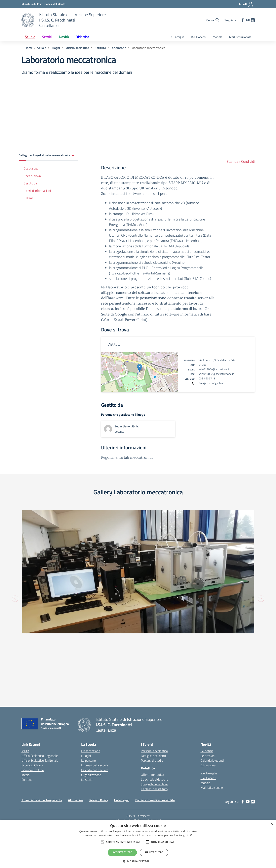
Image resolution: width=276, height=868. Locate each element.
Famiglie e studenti (153, 666)
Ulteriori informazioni (37, 191)
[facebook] (243, 20)
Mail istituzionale (240, 37)
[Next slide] (261, 554)
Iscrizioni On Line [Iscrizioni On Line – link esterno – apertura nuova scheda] (33, 680)
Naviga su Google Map (211, 383)
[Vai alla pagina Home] (29, 48)
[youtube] (248, 20)
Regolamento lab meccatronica (127, 457)
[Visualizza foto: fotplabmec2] (78, 540)
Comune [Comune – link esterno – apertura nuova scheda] (27, 690)
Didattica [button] (82, 37)
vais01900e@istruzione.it (214, 369)
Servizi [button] (47, 37)
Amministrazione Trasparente (42, 710)
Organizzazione (91, 685)
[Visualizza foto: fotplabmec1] (198, 553)
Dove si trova (32, 176)
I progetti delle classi (154, 694)
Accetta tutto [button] (122, 852)
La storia (87, 690)
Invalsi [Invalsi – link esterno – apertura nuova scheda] (26, 685)
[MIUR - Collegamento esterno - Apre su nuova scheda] (43, 4)
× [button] (272, 824)
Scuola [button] (30, 37)
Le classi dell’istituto (154, 699)
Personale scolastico (154, 661)
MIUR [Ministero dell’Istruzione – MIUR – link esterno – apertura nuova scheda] (25, 661)
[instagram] (253, 20)
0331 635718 (207, 378)
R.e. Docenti (198, 37)
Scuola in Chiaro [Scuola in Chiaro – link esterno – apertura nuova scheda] (32, 675)
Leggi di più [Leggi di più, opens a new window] (186, 835)
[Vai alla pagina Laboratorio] (118, 48)
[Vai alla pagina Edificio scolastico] (77, 48)
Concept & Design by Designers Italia (210, 762)
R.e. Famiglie (176, 37)
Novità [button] (64, 37)
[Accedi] (246, 4)
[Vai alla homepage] (28, 20)
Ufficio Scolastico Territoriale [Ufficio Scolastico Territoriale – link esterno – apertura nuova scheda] (40, 671)
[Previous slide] (15, 554)
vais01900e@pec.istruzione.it (216, 374)
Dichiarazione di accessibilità (155, 710)
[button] (49, 155)
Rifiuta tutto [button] (154, 852)
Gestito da (30, 183)
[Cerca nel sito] (213, 20)
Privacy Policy (99, 710)
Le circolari (208, 666)
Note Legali (122, 710)
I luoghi (86, 666)
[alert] (138, 844)
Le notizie (207, 661)
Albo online (208, 675)
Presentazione (91, 661)
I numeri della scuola (95, 675)
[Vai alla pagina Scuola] (42, 48)
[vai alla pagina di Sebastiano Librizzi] (127, 426)
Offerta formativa (152, 685)
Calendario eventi (212, 671)
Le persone (88, 671)
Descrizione (31, 169)
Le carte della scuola (95, 680)
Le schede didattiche (155, 689)
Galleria (28, 198)
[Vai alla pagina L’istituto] (100, 48)
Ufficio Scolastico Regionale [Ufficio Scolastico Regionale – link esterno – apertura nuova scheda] (40, 666)
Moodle (217, 37)
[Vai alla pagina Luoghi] (55, 48)
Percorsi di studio (152, 671)
